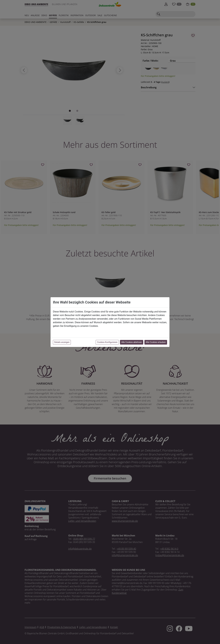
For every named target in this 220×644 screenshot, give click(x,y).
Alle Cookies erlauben (156, 342)
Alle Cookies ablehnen (132, 342)
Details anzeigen (62, 342)
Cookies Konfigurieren (107, 342)
